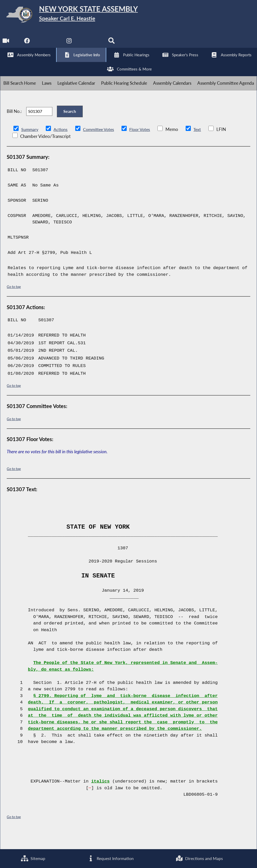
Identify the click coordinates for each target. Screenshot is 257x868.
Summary (30, 145)
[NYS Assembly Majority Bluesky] (92, 44)
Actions (61, 145)
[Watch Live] (6, 44)
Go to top (14, 302)
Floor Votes (144, 145)
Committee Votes (101, 145)
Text (202, 145)
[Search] (113, 44)
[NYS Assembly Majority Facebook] (27, 44)
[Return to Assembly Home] (80, 16)
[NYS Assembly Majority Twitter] (49, 44)
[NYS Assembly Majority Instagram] (70, 44)
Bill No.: (14, 124)
